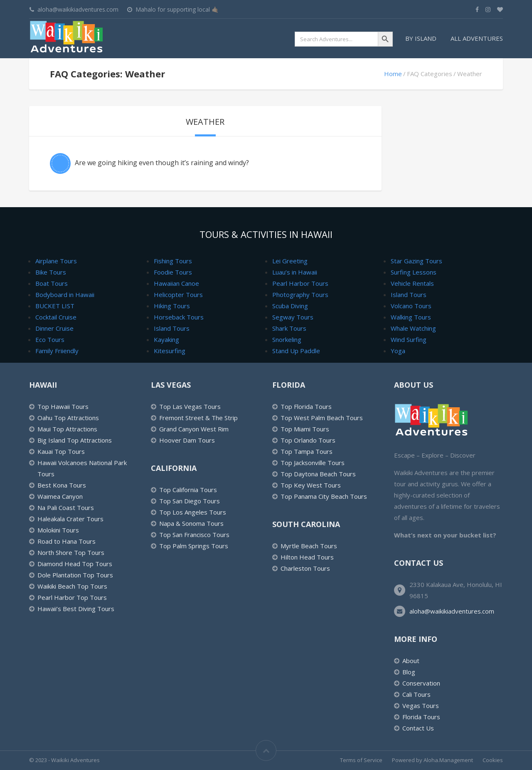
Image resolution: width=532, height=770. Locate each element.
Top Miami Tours (305, 429)
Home (393, 74)
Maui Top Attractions (67, 429)
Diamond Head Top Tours (75, 564)
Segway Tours (293, 317)
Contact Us (418, 728)
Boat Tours (52, 283)
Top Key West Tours (311, 485)
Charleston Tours (305, 568)
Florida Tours (421, 717)
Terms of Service (361, 760)
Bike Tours (51, 272)
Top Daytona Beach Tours (318, 474)
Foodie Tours (173, 272)
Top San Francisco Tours (194, 535)
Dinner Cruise (54, 328)
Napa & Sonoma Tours (191, 523)
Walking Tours (411, 317)
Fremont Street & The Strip (198, 418)
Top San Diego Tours (190, 501)
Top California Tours (188, 490)
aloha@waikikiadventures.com (452, 611)
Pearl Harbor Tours (300, 283)
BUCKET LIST (55, 306)
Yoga (398, 351)
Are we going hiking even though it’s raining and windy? (162, 163)
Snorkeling (287, 339)
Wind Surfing (409, 339)
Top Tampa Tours (307, 451)
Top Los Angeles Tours (193, 512)
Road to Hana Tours (66, 541)
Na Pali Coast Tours (66, 508)
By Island (421, 38)
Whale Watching (413, 328)
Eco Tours (50, 339)
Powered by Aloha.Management (432, 760)
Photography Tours (300, 295)
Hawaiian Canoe (176, 283)
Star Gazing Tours (416, 261)
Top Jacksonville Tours (313, 463)
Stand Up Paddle (296, 351)
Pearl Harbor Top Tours (72, 597)
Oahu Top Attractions (68, 418)
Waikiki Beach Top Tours (72, 586)
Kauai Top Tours (61, 451)
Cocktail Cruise (56, 317)
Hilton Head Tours (307, 557)
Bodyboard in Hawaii (65, 295)
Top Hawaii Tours (63, 406)
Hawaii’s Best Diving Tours (76, 609)
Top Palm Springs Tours (194, 546)
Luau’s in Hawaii (295, 272)
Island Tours (172, 328)
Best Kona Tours (62, 485)
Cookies (493, 760)
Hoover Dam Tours (187, 440)
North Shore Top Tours (71, 552)
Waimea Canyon (60, 496)
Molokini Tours (58, 530)
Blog (409, 672)
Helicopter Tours (178, 295)
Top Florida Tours (306, 406)
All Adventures (477, 38)
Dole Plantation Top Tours (75, 575)
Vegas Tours (421, 706)
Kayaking (166, 339)
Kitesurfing (170, 351)
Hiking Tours (172, 306)
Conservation (421, 683)
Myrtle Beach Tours (309, 546)
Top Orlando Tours (308, 440)
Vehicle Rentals (412, 283)
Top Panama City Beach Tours (324, 496)
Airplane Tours (56, 261)
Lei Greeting (290, 261)
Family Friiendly (57, 351)
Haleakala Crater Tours (70, 519)
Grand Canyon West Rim (194, 429)
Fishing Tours (173, 261)
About (411, 661)
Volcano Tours (411, 306)
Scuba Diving (290, 306)
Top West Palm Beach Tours (322, 418)
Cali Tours (416, 694)
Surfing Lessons (414, 272)
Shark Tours (289, 328)
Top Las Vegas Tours (190, 406)
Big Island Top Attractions (75, 440)
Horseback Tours (179, 317)
